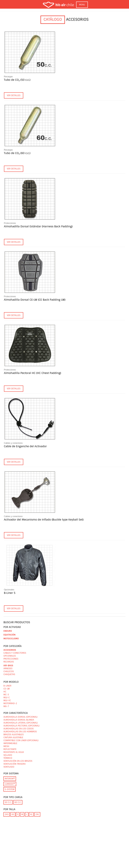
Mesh (6, 746)
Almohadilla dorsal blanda (19, 720)
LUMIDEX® (10, 784)
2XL (37, 814)
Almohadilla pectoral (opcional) (21, 726)
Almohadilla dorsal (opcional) (20, 717)
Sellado (8, 755)
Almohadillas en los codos (19, 729)
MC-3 (6, 695)
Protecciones (10, 223)
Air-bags (8, 666)
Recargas (8, 77)
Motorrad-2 (10, 703)
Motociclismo (11, 639)
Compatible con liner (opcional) (21, 740)
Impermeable (10, 743)
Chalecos (9, 671)
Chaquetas (9, 674)
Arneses (8, 669)
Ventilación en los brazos (18, 761)
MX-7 (6, 706)
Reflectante (10, 749)
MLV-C (7, 698)
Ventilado (9, 767)
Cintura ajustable (13, 737)
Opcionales (9, 590)
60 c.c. (18, 802)
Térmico (8, 758)
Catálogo (53, 20)
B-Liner (7, 686)
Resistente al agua (14, 752)
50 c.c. (8, 802)
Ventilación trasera (14, 764)
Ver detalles (14, 95)
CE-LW (7, 689)
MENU (82, 5)
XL (31, 814)
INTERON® (10, 779)
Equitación (9, 635)
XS (13, 814)
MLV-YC (7, 700)
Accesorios (10, 650)
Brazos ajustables (14, 735)
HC (5, 692)
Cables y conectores (13, 443)
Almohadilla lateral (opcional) (20, 723)
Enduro (8, 631)
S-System (10, 789)
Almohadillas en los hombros (20, 732)
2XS (7, 814)
